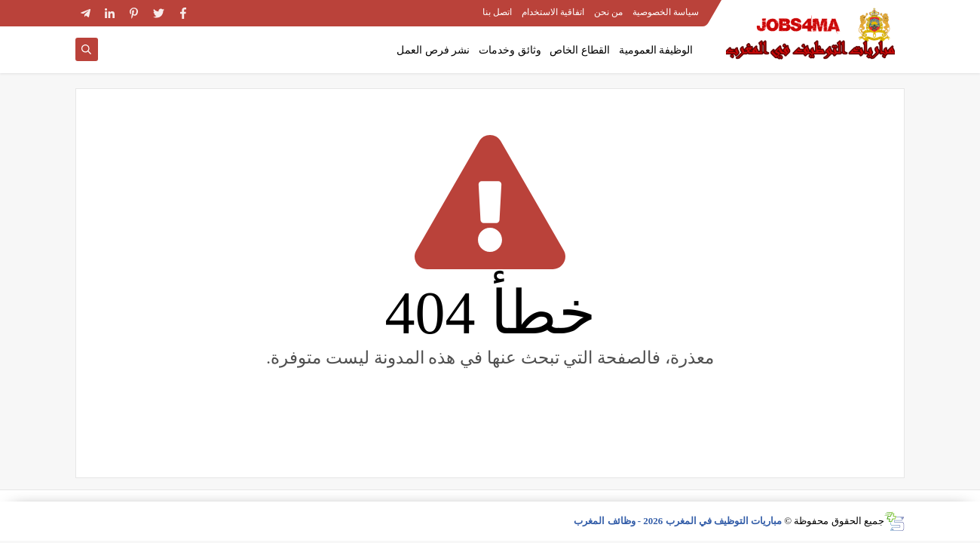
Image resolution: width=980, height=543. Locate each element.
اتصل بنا (497, 12)
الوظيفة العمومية (656, 50)
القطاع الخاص (580, 50)
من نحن (608, 12)
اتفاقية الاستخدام (553, 12)
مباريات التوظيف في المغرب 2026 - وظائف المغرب (678, 521)
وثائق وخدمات (510, 50)
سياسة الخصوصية (666, 12)
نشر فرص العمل (433, 50)
